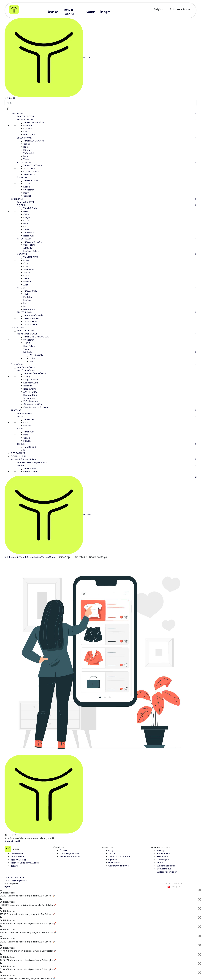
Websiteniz (167, 866)
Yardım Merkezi (49, 557)
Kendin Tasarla (20, 557)
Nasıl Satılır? (114, 863)
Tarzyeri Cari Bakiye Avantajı (25, 863)
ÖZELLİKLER (59, 847)
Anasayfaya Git (12, 841)
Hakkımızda (17, 854)
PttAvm (161, 863)
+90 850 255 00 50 (15, 877)
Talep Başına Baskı (69, 854)
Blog (111, 850)
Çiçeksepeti (163, 860)
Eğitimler (113, 860)
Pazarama (162, 856)
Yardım (112, 854)
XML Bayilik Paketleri (70, 856)
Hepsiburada (164, 854)
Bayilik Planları (18, 857)
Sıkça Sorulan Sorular (119, 856)
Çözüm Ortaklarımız (118, 866)
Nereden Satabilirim (161, 847)
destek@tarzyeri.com (17, 881)
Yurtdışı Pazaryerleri (167, 872)
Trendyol (162, 850)
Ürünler (8, 557)
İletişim (38, 557)
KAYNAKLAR (108, 847)
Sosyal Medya (164, 869)
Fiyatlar (31, 557)
